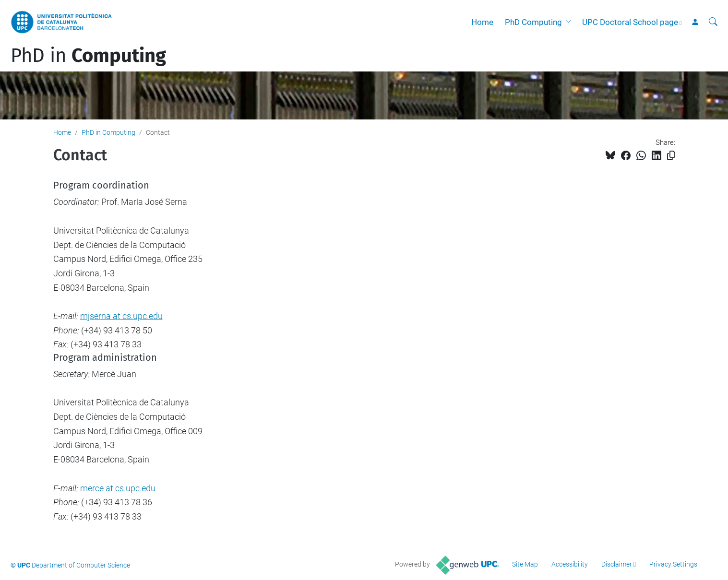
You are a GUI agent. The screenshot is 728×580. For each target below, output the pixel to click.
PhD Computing (533, 22)
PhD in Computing (108, 132)
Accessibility (570, 564)
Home (482, 22)
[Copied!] (671, 156)
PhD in (88, 56)
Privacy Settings (673, 564)
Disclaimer (617, 564)
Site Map (525, 564)
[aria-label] (713, 22)
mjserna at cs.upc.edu (121, 316)
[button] (570, 22)
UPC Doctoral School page (630, 22)
